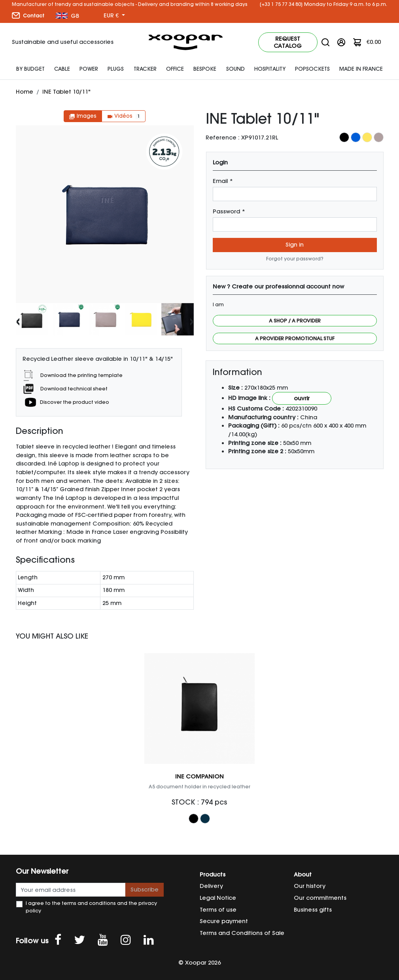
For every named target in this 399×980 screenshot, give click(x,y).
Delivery (211, 886)
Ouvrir (302, 398)
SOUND (235, 69)
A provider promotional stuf (295, 338)
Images (83, 116)
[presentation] (18, 321)
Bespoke (205, 69)
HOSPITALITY (270, 69)
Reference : (223, 138)
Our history (310, 886)
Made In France (361, 69)
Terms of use (218, 910)
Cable (62, 69)
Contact (28, 15)
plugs (116, 69)
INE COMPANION (199, 776)
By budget (30, 69)
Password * (229, 211)
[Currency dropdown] (114, 16)
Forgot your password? (295, 259)
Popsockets (312, 69)
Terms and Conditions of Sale (242, 933)
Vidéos (124, 116)
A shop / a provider (295, 321)
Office (175, 69)
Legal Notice (218, 898)
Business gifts (313, 910)
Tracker (145, 69)
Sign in (295, 245)
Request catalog (288, 42)
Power (89, 69)
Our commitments (320, 898)
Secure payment (224, 921)
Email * (223, 181)
